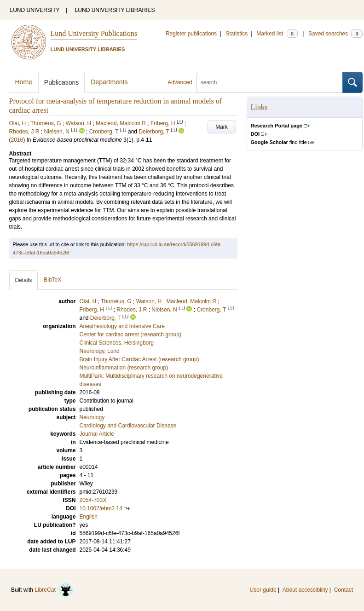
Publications (62, 82)
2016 (17, 140)
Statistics (237, 34)
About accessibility (305, 590)
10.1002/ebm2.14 (101, 508)
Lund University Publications (94, 33)
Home (24, 82)
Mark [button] (222, 127)
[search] (270, 82)
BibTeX (52, 280)
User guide (263, 590)
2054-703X (93, 500)
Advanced (180, 82)
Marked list (277, 34)
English (89, 517)
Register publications (191, 34)
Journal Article (97, 434)
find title (279, 142)
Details (24, 280)
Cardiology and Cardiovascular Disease (128, 426)
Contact (344, 590)
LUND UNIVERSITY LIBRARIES (115, 10)
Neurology (92, 417)
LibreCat (54, 590)
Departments (109, 82)
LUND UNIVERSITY (35, 10)
